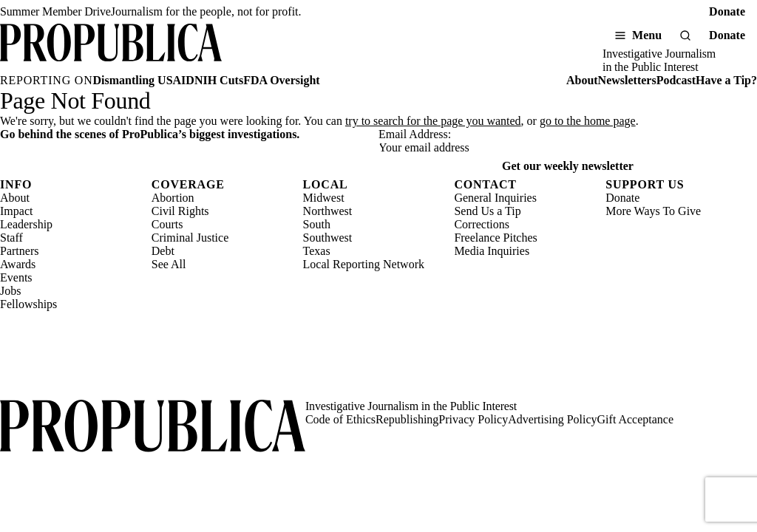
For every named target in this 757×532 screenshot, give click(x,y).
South (317, 224)
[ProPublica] (111, 49)
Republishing (407, 419)
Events (16, 277)
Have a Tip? (726, 80)
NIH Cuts (219, 80)
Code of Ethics (340, 419)
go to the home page (588, 121)
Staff (11, 238)
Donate (727, 11)
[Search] (685, 35)
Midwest (324, 198)
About (582, 80)
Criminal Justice (190, 238)
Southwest (328, 238)
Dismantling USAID (144, 80)
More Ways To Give (653, 211)
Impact (16, 211)
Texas (317, 251)
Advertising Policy (552, 419)
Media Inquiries (492, 251)
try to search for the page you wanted (433, 121)
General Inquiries (495, 198)
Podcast (676, 80)
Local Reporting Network (364, 264)
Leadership (26, 224)
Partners (19, 251)
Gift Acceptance (636, 419)
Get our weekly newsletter (568, 166)
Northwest (328, 211)
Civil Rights (180, 211)
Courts (167, 224)
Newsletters (627, 80)
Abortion (173, 198)
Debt (163, 251)
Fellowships (28, 304)
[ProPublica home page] (153, 427)
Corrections (482, 224)
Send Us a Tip (487, 211)
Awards (18, 264)
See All (169, 264)
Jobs (10, 291)
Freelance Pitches (495, 238)
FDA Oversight (282, 80)
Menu (647, 35)
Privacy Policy (473, 419)
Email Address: (415, 134)
